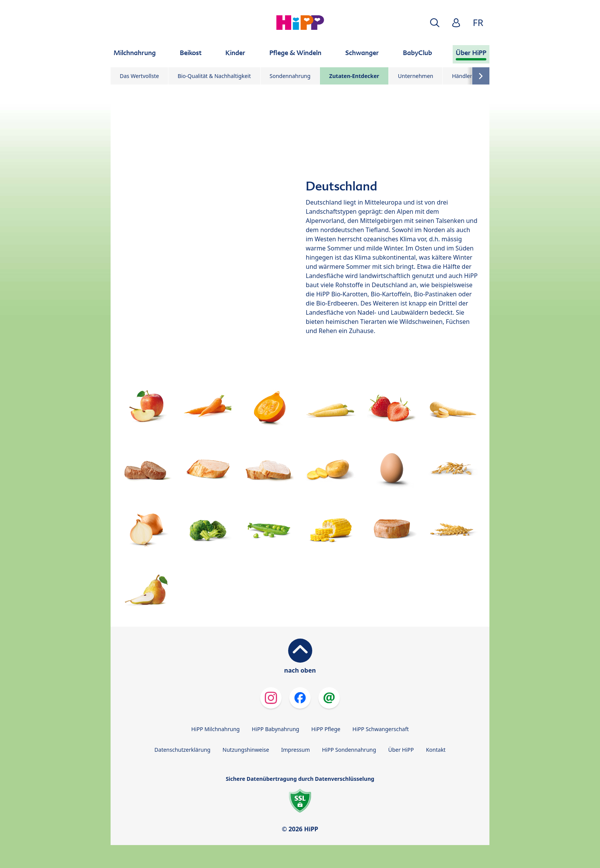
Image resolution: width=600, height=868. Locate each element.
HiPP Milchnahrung (216, 729)
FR (478, 22)
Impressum (296, 750)
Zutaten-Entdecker (354, 76)
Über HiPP (401, 750)
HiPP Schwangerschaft (381, 729)
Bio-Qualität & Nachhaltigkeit (214, 76)
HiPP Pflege (326, 729)
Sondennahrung (290, 76)
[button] (435, 23)
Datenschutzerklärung (183, 750)
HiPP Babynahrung (276, 729)
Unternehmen (416, 76)
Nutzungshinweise (246, 750)
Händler (462, 76)
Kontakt (436, 750)
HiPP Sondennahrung (349, 750)
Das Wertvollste (139, 76)
